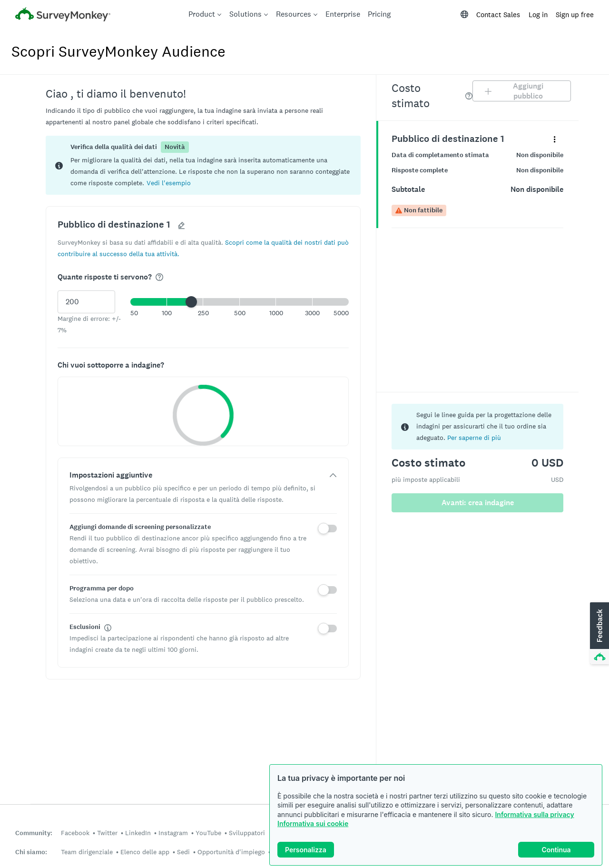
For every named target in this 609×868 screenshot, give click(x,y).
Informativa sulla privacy (534, 814)
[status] (203, 165)
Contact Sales (498, 15)
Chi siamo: (31, 852)
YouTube (208, 833)
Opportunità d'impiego (231, 852)
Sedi (183, 852)
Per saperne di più (474, 438)
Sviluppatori (247, 833)
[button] (169, 183)
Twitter (107, 833)
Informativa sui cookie (313, 823)
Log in (538, 15)
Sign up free (575, 15)
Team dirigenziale (87, 852)
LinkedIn (138, 833)
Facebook (75, 833)
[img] (159, 277)
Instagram (173, 833)
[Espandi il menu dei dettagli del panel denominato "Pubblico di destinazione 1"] (555, 139)
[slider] (191, 302)
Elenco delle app (145, 852)
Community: (34, 833)
